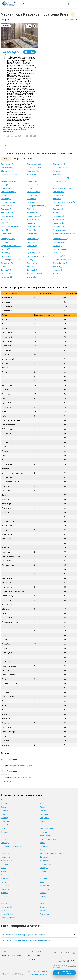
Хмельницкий (45, 836)
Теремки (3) (57, 267)
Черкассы (44, 846)
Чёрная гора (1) (59, 274)
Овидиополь (45, 914)
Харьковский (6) (59, 185)
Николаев (44, 825)
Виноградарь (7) (33, 202)
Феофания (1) (58, 270)
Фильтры (5, 20)
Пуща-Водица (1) (33, 253)
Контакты (32, 960)
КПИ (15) (4, 223)
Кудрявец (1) (32, 223)
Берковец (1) (6, 199)
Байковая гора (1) (34, 192)
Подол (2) (31, 249)
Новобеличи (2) (33, 239)
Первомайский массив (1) (11, 246)
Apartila (4, 146)
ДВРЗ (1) (30, 209)
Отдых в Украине (34, 952)
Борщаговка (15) (59, 181)
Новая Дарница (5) (8, 239)
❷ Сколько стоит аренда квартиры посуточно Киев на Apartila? (27, 940)
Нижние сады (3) (33, 233)
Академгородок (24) (9, 181)
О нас (4, 952)
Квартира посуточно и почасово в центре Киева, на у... (12, 53)
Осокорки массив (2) (61, 178)
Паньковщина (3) (60, 242)
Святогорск (44, 889)
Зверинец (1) (58, 213)
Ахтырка (43, 911)
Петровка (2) (32, 246)
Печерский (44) (59, 171)
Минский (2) (32, 230)
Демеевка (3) (58, 209)
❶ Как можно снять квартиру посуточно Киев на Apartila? (25, 935)
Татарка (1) (31, 267)
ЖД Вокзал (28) (7, 188)
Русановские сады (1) (35, 256)
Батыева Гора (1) (59, 192)
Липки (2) (5, 230)
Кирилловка (45, 814)
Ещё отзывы (7, 781)
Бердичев (44, 878)
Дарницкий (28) (7, 164)
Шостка (43, 871)
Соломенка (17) (7, 263)
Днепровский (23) (34, 164)
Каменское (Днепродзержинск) (52, 853)
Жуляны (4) (31, 174)
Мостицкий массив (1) (61, 230)
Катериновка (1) (59, 216)
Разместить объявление (66, 973)
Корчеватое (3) (59, 220)
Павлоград (44, 868)
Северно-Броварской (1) (10, 260)
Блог (4, 960)
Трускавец (44, 857)
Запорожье (44, 818)
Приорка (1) (5, 253)
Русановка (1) (6, 256)
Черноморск (45, 875)
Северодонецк (46, 864)
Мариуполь (44, 850)
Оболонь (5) (5, 242)
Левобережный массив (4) (11, 226)
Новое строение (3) (60, 239)
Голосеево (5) (6, 209)
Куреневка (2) (58, 223)
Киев (10, 146)
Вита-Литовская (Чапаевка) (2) (65, 202)
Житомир (44, 832)
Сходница (44, 907)
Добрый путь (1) (7, 213)
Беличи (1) (5, 195)
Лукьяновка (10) (33, 185)
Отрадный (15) (32, 242)
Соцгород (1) (32, 263)
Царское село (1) (7, 274)
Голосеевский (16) (8, 168)
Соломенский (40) (34, 168)
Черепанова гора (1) (35, 274)
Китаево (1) (5, 220)
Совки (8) (31, 260)
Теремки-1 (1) (6, 270)
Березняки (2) (58, 195)
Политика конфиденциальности (37, 975)
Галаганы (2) (58, 206)
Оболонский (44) (7, 171)
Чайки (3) (31, 188)
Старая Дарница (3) (60, 263)
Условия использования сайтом (38, 972)
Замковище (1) (33, 213)
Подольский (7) (33, 171)
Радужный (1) (58, 253)
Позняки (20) (32, 181)
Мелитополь (45, 861)
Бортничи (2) (6, 178)
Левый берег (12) (34, 226)
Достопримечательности (11, 956)
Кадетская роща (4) (8, 216)
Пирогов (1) (5, 249)
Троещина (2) (58, 174)
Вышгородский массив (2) (37, 206)
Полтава (43, 821)
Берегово (44, 882)
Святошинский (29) (60, 168)
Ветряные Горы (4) (8, 202)
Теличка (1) (57, 199)
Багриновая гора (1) (9, 192)
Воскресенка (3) (7, 206)
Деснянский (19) (59, 164)
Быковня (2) (32, 199)
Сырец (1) (5, 267)
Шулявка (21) (32, 277)
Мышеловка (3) (7, 233)
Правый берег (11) (60, 249)
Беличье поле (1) (33, 195)
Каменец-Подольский (48, 839)
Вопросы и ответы (35, 956)
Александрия (45, 886)
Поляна (43, 896)
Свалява (43, 893)
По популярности (70, 20)
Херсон (43, 843)
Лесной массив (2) (60, 226)
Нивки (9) (5, 185)
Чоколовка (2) (6, 277)
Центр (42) (31, 178)
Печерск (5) (57, 246)
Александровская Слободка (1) (65, 188)
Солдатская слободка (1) (62, 260)
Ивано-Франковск (47, 828)
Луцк (42, 903)
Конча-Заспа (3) (33, 220)
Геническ (44, 811)
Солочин (43, 900)
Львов (43, 807)
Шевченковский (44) (9, 174)
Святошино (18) (59, 256)
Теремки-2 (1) (32, 270)
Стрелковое (45, 800)
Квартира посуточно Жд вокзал (22, 766)
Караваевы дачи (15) (35, 216)
